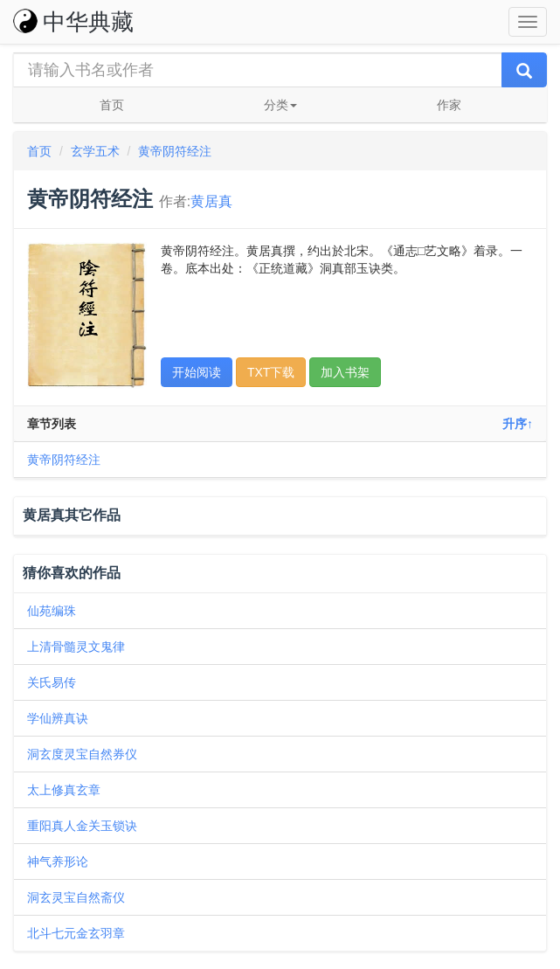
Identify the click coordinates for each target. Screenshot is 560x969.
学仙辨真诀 (58, 718)
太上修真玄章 (64, 790)
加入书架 (345, 372)
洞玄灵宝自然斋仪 (76, 897)
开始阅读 (197, 372)
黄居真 (211, 201)
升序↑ (518, 424)
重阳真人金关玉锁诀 (82, 826)
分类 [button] (280, 105)
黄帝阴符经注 (175, 151)
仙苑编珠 (52, 611)
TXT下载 (271, 372)
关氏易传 (52, 682)
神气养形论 (58, 862)
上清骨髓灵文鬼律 (76, 647)
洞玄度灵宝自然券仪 (82, 754)
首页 (112, 105)
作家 (449, 105)
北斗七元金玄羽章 (76, 933)
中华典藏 (73, 22)
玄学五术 (95, 151)
